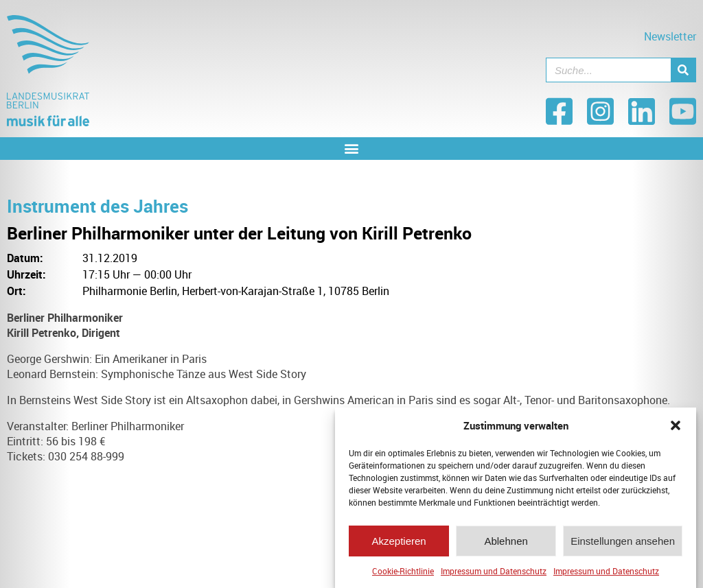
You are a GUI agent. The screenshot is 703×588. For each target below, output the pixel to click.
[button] (676, 430)
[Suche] (683, 70)
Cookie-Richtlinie (403, 575)
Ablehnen (506, 545)
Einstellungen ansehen (623, 545)
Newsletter (670, 36)
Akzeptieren (399, 545)
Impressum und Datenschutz (494, 575)
